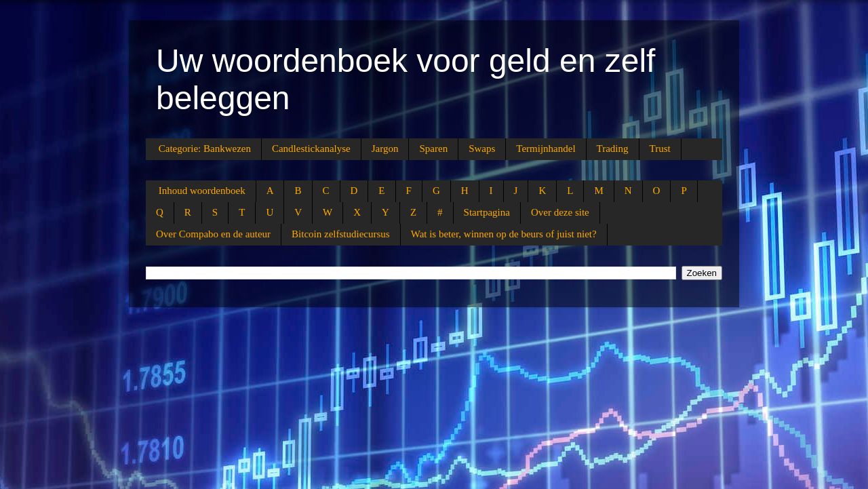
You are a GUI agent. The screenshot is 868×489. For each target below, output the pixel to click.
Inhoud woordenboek (202, 191)
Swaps (482, 149)
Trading (613, 149)
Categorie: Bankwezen (205, 149)
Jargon (385, 149)
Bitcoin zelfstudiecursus (341, 234)
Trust (660, 149)
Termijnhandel (546, 149)
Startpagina (487, 212)
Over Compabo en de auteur (213, 234)
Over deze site (560, 212)
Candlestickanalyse (311, 149)
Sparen (433, 149)
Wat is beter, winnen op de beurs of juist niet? (504, 234)
